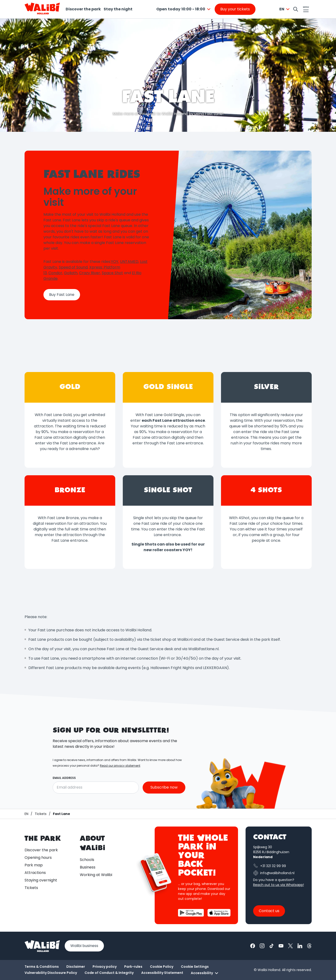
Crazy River (90, 273)
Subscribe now (164, 788)
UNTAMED (129, 262)
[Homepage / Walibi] (26, 814)
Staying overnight (41, 880)
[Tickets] (41, 814)
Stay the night (118, 9)
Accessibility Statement (162, 973)
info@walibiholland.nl (274, 873)
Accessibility (205, 973)
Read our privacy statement (120, 766)
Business (88, 867)
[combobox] (184, 9)
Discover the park (83, 9)
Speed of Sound (73, 267)
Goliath (71, 273)
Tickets (31, 888)
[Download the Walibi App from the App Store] (219, 913)
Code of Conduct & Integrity (109, 973)
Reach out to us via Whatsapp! (279, 885)
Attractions (35, 873)
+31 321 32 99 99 (270, 866)
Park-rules (133, 967)
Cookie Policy (162, 967)
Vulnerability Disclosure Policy (51, 973)
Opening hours (38, 858)
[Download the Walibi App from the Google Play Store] (191, 913)
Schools (87, 860)
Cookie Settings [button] (195, 967)
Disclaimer (76, 967)
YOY (115, 262)
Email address (64, 778)
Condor (55, 273)
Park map (34, 865)
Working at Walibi (96, 875)
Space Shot (112, 273)
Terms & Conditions (42, 967)
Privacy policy (105, 967)
